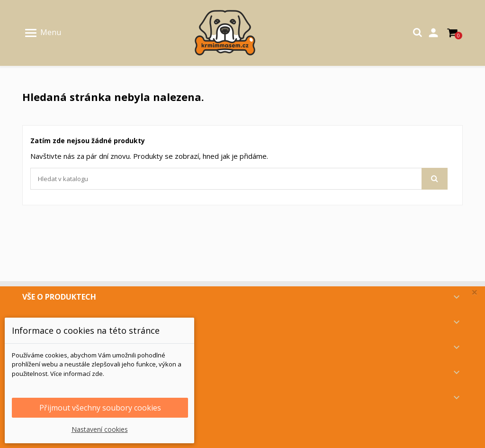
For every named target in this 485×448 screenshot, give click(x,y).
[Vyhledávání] (239, 179)
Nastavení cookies (100, 429)
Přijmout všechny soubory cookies (100, 408)
